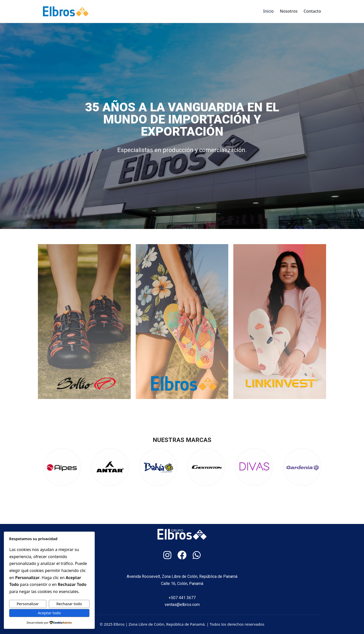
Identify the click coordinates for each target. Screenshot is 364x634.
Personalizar (28, 604)
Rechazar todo (69, 604)
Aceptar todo (49, 613)
